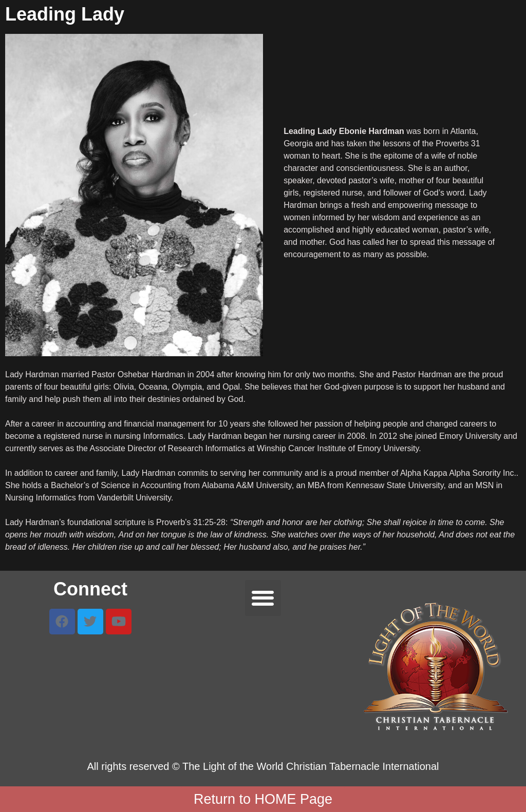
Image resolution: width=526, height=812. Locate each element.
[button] (263, 598)
